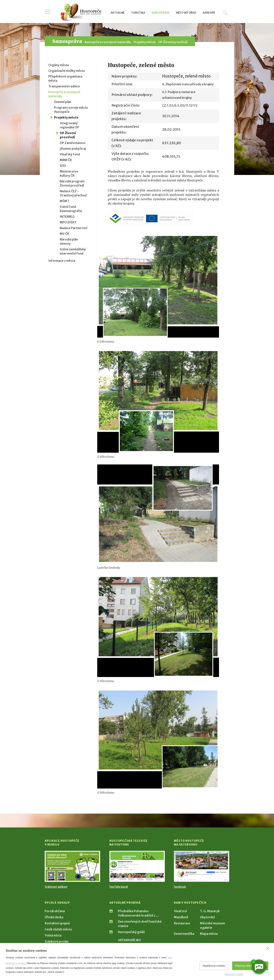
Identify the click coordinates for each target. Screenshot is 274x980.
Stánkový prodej (57, 941)
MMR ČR (66, 160)
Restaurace (182, 923)
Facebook (180, 887)
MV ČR (64, 234)
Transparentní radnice (64, 86)
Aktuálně (118, 13)
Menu (48, 12)
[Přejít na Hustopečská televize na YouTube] (137, 866)
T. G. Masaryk (210, 911)
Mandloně (181, 917)
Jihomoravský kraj (73, 149)
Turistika (138, 13)
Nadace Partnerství (74, 228)
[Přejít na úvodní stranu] (81, 12)
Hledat (225, 13)
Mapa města (209, 934)
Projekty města (145, 42)
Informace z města (62, 261)
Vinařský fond (70, 154)
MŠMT (65, 201)
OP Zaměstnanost (73, 143)
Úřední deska (54, 917)
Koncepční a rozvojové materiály (108, 42)
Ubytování (207, 917)
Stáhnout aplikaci (56, 887)
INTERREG (67, 217)
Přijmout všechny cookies (250, 966)
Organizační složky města (67, 71)
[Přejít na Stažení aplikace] (72, 866)
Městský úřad (186, 13)
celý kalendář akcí (129, 940)
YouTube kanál (119, 887)
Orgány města (59, 65)
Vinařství (180, 911)
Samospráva (160, 13)
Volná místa (53, 935)
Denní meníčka (184, 934)
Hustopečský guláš (131, 932)
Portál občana (55, 911)
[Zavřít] (268, 949)
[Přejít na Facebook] (202, 866)
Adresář (209, 13)
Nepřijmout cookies (214, 966)
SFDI (63, 166)
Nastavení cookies (234, 974)
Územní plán (63, 102)
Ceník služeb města (58, 929)
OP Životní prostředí (173, 42)
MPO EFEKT (68, 222)
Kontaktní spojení (57, 923)
